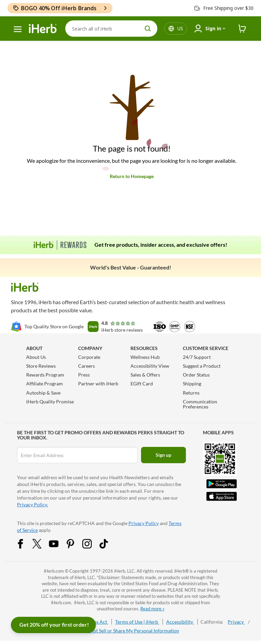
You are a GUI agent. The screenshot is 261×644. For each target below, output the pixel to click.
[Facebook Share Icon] (25, 547)
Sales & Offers (145, 375)
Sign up (163, 455)
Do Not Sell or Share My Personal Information (131, 631)
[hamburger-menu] (18, 29)
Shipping (192, 384)
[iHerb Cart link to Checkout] (242, 29)
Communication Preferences (200, 404)
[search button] (148, 29)
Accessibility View (150, 366)
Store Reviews (41, 366)
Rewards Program (45, 375)
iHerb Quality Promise (50, 402)
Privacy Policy (144, 523)
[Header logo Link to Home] (43, 29)
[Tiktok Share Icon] (108, 547)
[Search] (111, 29)
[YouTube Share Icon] (58, 547)
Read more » (152, 609)
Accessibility (180, 622)
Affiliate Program (45, 384)
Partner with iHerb (98, 384)
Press (84, 375)
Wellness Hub (145, 357)
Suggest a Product (202, 366)
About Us (36, 357)
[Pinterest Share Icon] (75, 547)
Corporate (89, 357)
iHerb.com (54, 571)
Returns (191, 393)
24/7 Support (197, 357)
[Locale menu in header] (180, 29)
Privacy (236, 622)
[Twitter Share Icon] (41, 547)
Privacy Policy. (32, 504)
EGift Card (142, 384)
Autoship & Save (43, 393)
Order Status (196, 375)
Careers (86, 366)
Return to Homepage (132, 176)
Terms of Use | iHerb (137, 622)
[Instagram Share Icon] (91, 547)
